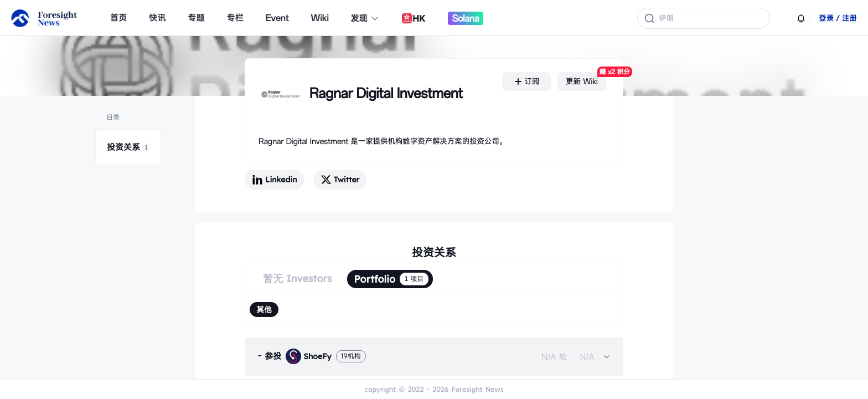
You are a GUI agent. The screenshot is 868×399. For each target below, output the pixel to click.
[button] (434, 356)
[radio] (264, 310)
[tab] (434, 356)
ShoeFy (308, 356)
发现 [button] (365, 18)
